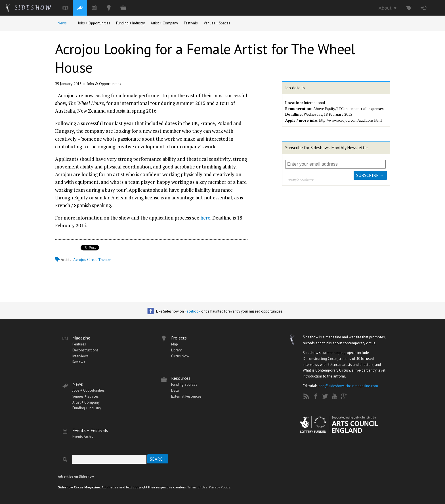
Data (175, 390)
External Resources (186, 396)
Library (176, 350)
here (205, 218)
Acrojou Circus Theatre (92, 260)
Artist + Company (164, 23)
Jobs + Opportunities (94, 23)
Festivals (191, 23)
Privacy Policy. (220, 487)
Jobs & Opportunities (104, 84)
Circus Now (180, 356)
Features (79, 344)
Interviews (80, 356)
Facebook (193, 311)
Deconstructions (85, 350)
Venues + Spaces (217, 23)
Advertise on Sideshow (76, 476)
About (388, 8)
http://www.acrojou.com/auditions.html (350, 120)
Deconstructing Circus (320, 359)
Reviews (79, 362)
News (62, 23)
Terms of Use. (198, 487)
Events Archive (84, 437)
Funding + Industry (130, 23)
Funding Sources (184, 384)
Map (175, 344)
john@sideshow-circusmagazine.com (348, 386)
